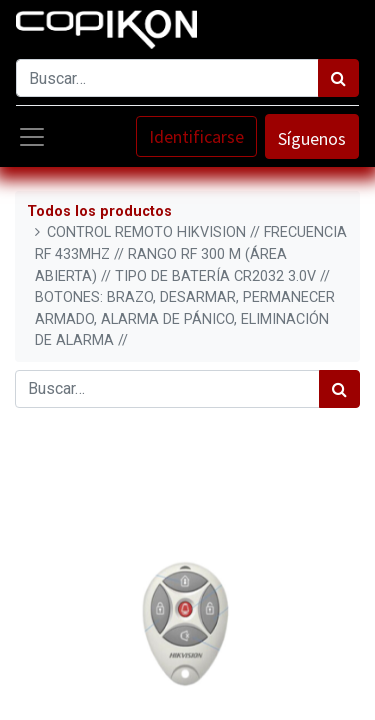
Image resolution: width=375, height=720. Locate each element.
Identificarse (196, 136)
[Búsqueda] (338, 78)
